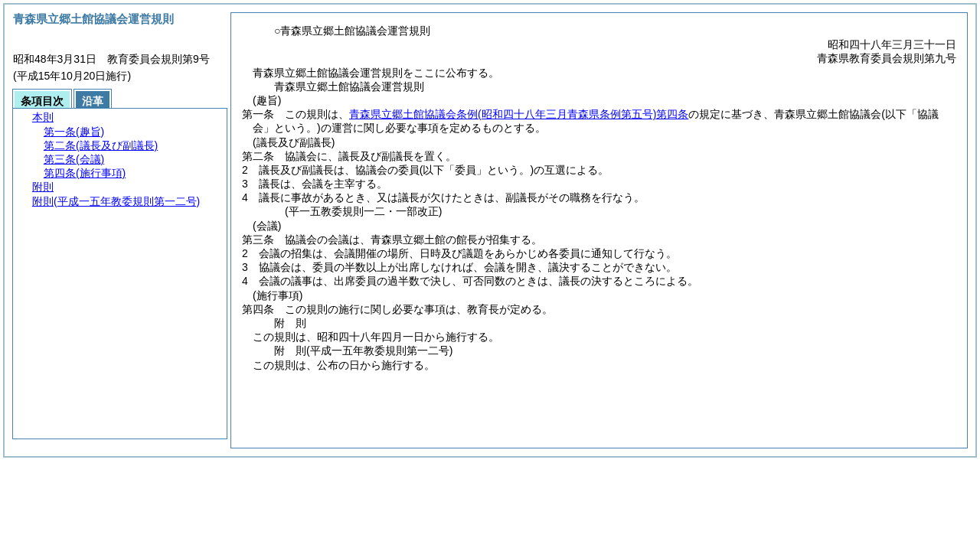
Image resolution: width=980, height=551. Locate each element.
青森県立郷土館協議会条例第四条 (519, 114)
